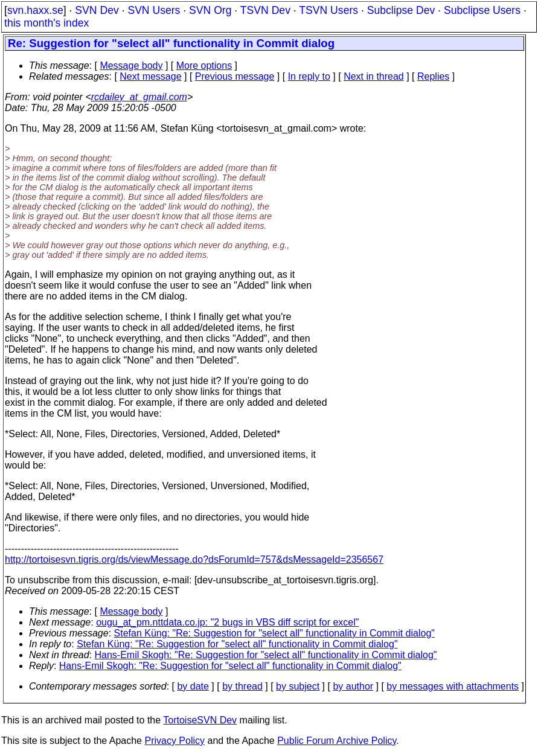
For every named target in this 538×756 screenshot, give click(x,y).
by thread (242, 686)
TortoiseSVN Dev (200, 720)
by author (353, 686)
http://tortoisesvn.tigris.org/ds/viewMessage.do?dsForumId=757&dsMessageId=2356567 (194, 559)
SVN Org (210, 10)
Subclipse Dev (401, 10)
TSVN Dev (265, 10)
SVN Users (154, 10)
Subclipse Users (482, 10)
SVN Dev (97, 10)
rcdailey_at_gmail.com (139, 97)
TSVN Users (328, 10)
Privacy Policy (175, 741)
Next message (150, 76)
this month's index (46, 23)
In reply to (309, 76)
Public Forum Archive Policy (337, 741)
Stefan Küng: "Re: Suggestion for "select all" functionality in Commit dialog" (274, 633)
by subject (298, 686)
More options (204, 66)
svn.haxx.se (35, 10)
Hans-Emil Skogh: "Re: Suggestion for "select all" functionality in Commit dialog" (266, 655)
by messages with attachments (453, 686)
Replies (433, 76)
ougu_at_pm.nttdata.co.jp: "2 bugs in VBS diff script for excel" (227, 622)
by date (193, 686)
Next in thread (374, 76)
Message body (131, 66)
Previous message (235, 76)
